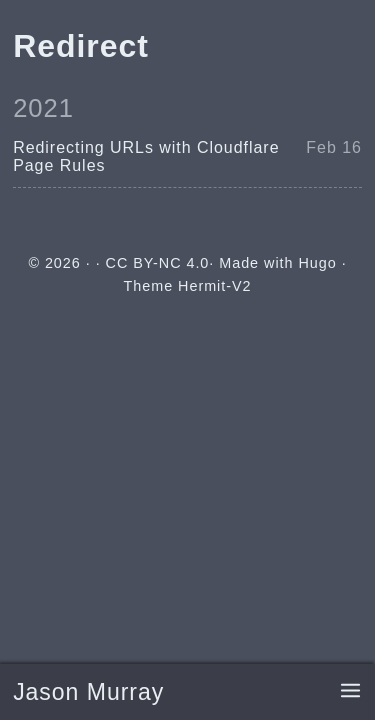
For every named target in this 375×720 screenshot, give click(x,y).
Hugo (317, 263)
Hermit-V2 (214, 286)
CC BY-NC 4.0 (158, 263)
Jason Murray (88, 692)
